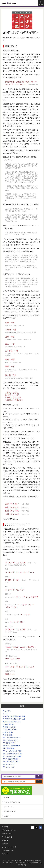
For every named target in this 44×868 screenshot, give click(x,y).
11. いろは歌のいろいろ (11, 740)
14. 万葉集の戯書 (9, 748)
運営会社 (5, 844)
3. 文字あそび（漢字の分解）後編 (14, 719)
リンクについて (7, 837)
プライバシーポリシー (9, 830)
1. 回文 (5, 714)
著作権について (7, 834)
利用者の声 (7, 816)
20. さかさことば (9, 764)
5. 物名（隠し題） (9, 724)
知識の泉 (7, 797)
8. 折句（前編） (8, 732)
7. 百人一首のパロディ (10, 730)
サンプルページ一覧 (10, 811)
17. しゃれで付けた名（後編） (13, 756)
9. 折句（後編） (8, 735)
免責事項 (5, 840)
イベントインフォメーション (12, 802)
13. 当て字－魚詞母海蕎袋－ (12, 746)
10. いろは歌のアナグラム (12, 738)
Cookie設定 (6, 854)
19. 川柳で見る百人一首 (11, 762)
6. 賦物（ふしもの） (10, 727)
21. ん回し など (9, 767)
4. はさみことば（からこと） (13, 722)
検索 (39, 776)
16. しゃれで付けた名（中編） (13, 754)
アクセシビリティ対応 (9, 847)
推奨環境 (5, 827)
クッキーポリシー (8, 850)
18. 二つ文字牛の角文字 (11, 759)
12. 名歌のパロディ (9, 743)
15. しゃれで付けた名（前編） (13, 751)
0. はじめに (7, 711)
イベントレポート (9, 807)
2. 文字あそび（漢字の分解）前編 (14, 716)
